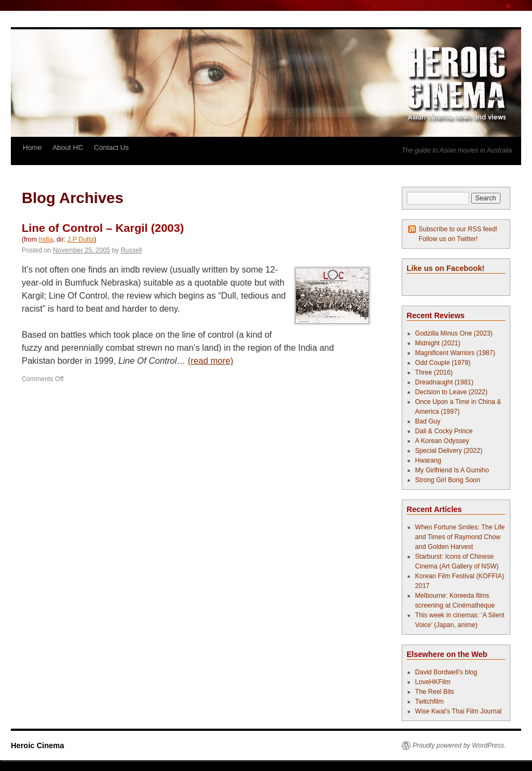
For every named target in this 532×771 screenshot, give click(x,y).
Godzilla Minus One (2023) (454, 333)
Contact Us (111, 147)
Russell (131, 250)
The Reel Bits (435, 692)
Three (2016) (434, 372)
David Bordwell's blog (446, 672)
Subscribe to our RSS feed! (458, 229)
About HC (68, 147)
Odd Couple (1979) (443, 363)
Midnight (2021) (438, 343)
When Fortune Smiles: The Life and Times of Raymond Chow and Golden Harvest (460, 537)
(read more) (211, 361)
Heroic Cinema (37, 745)
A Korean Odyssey (442, 441)
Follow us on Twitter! (448, 239)
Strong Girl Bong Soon (448, 480)
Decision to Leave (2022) (451, 392)
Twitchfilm (430, 702)
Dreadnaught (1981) (444, 382)
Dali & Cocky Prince (444, 431)
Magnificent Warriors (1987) (455, 353)
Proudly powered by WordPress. (459, 745)
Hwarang (428, 460)
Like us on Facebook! (445, 268)
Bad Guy (428, 421)
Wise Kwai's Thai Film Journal (458, 711)
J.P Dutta (81, 239)
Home (32, 147)
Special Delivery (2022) (449, 451)
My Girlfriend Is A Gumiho (452, 470)
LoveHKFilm (433, 682)
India (46, 239)
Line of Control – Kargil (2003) (103, 228)
